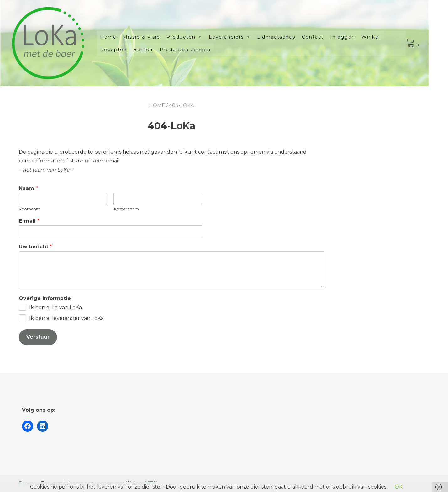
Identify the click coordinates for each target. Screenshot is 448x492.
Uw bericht (35, 247)
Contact (323, 37)
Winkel (381, 37)
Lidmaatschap (286, 37)
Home (118, 37)
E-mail (29, 221)
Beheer (153, 50)
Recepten (123, 50)
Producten (194, 37)
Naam (28, 188)
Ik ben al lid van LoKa (55, 307)
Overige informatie (45, 298)
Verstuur (38, 337)
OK (399, 487)
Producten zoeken (195, 50)
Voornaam (29, 209)
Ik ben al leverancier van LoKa (66, 318)
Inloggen (352, 37)
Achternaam (126, 209)
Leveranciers (240, 37)
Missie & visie (151, 37)
